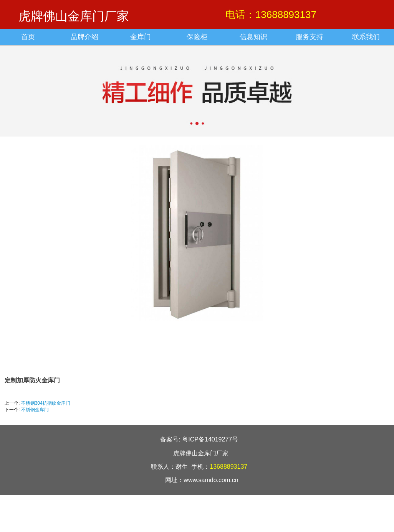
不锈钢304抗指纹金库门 (46, 403)
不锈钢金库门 (35, 410)
